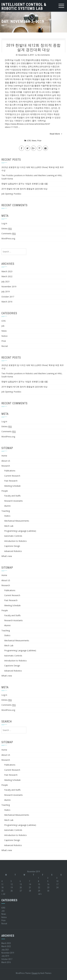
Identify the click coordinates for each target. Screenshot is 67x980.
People (5, 491)
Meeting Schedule (12, 486)
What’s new (7, 556)
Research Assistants (13, 501)
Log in (4, 223)
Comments (9, 234)
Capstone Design (12, 546)
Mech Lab (9, 526)
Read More (56, 134)
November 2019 (9, 287)
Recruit (5, 346)
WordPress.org (8, 238)
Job (3, 326)
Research (6, 466)
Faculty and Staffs (12, 496)
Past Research (11, 481)
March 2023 (7, 271)
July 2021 (6, 282)
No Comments (44, 55)
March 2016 (7, 302)
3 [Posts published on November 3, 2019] (57, 878)
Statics (7, 516)
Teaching (6, 511)
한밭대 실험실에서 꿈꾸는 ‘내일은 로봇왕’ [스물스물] (25, 184)
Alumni (7, 506)
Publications (10, 471)
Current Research (12, 476)
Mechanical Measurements (17, 521)
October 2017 (8, 297)
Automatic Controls (13, 536)
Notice (4, 336)
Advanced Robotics (13, 551)
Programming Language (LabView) (20, 531)
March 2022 (7, 276)
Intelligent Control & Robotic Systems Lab (24, 6)
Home (4, 456)
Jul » (40, 894)
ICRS (29, 141)
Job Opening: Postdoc (11, 194)
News (34, 141)
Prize (39, 141)
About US (6, 461)
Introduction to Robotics (15, 541)
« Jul (3, 894)
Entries (7, 229)
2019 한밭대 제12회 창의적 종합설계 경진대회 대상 (33, 48)
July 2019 (6, 291)
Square (35, 973)
